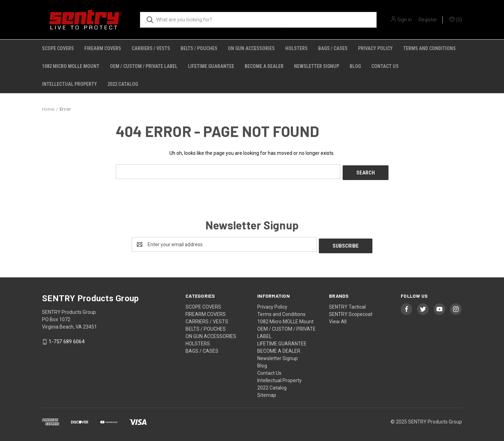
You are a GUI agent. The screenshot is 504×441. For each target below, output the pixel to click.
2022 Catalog (123, 84)
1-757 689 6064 (66, 339)
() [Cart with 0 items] (456, 19)
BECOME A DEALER (264, 66)
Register (428, 20)
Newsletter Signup (317, 66)
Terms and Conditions (429, 48)
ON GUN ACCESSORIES (251, 48)
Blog (355, 66)
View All (338, 319)
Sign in (405, 20)
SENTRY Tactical (347, 304)
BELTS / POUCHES (199, 48)
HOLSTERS (296, 48)
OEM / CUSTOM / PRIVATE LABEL (144, 66)
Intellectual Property (69, 84)
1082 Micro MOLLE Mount (71, 66)
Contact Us (385, 66)
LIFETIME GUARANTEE (211, 66)
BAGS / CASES (333, 48)
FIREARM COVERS (103, 48)
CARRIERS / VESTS (151, 48)
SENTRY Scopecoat (351, 311)
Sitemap (267, 392)
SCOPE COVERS (58, 48)
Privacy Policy (375, 48)
